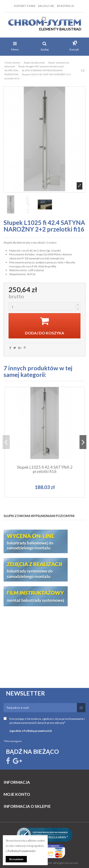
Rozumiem (16, 859)
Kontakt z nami (25, 6)
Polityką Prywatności (21, 851)
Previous (6, 442)
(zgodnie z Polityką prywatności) (31, 731)
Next (83, 442)
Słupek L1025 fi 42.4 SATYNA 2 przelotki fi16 (45, 469)
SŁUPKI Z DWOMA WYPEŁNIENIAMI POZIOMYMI (39, 516)
